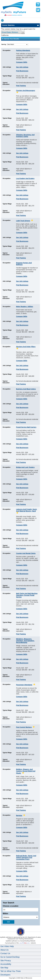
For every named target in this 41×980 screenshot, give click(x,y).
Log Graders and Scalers (25, 178)
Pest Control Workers (24, 727)
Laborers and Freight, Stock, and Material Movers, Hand (27, 510)
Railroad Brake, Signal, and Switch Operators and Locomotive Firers (26, 857)
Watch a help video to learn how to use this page (38, 10)
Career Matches (8, 25)
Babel (3, 20)
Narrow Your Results (11, 39)
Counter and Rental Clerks (26, 553)
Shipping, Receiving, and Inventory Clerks (25, 136)
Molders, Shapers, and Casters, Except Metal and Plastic (26, 771)
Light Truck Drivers (23, 221)
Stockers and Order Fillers (26, 347)
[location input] (20, 910)
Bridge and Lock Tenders (25, 467)
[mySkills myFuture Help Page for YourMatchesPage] (38, 4)
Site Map (4, 968)
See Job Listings (22, 67)
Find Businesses (22, 71)
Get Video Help (7, 946)
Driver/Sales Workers (10, 32)
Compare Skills (22, 62)
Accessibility (6, 964)
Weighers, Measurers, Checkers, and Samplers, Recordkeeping (25, 641)
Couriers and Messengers (26, 91)
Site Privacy (6, 961)
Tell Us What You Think (11, 971)
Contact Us (5, 953)
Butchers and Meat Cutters (26, 389)
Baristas (19, 816)
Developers (5, 975)
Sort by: (4, 44)
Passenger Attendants (24, 685)
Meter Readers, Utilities (25, 307)
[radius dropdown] (20, 917)
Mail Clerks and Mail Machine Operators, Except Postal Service (27, 595)
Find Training (21, 86)
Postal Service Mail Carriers (26, 427)
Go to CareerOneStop (10, 957)
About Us (4, 950)
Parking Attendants (23, 50)
